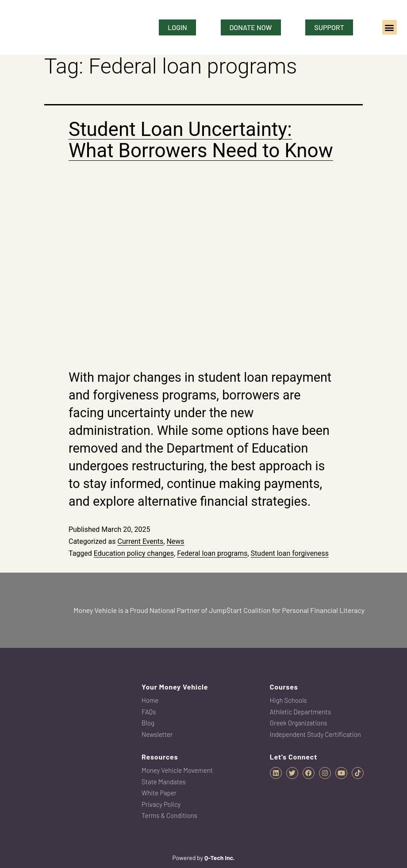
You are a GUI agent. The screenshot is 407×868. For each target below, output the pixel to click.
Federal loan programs (212, 553)
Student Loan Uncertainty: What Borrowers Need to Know (201, 140)
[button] (390, 27)
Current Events (140, 541)
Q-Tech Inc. (220, 858)
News (175, 541)
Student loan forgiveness (290, 553)
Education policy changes (134, 553)
